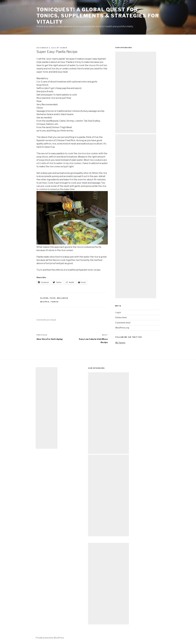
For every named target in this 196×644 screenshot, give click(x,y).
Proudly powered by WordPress (50, 638)
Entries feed (121, 317)
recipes (45, 302)
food (53, 298)
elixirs (44, 298)
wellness (63, 298)
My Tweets (120, 343)
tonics (55, 302)
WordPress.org (122, 328)
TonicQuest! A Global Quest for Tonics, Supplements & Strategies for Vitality (98, 16)
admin (64, 48)
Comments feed (123, 323)
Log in (118, 312)
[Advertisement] (136, 92)
